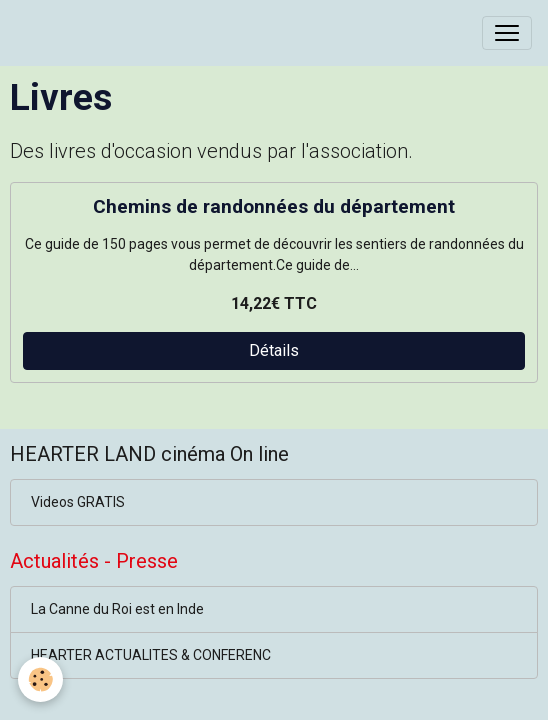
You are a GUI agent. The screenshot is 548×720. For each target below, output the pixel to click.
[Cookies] (40, 679)
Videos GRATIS (78, 502)
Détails (274, 350)
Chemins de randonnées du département (274, 206)
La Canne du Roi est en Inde (117, 609)
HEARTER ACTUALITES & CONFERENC (151, 655)
